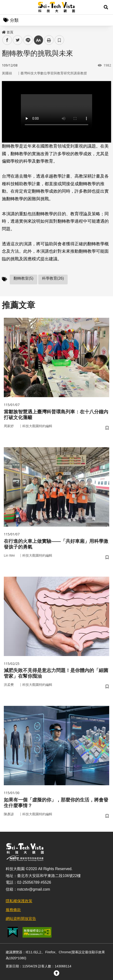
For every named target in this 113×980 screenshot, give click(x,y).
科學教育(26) (53, 278)
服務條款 (13, 910)
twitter (18, 40)
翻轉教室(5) (24, 278)
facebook (7, 40)
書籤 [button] (59, 40)
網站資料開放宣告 (21, 919)
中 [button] (38, 40)
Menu (7, 7)
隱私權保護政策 (19, 901)
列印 (49, 40)
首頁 (8, 32)
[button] (106, 7)
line (26, 40)
